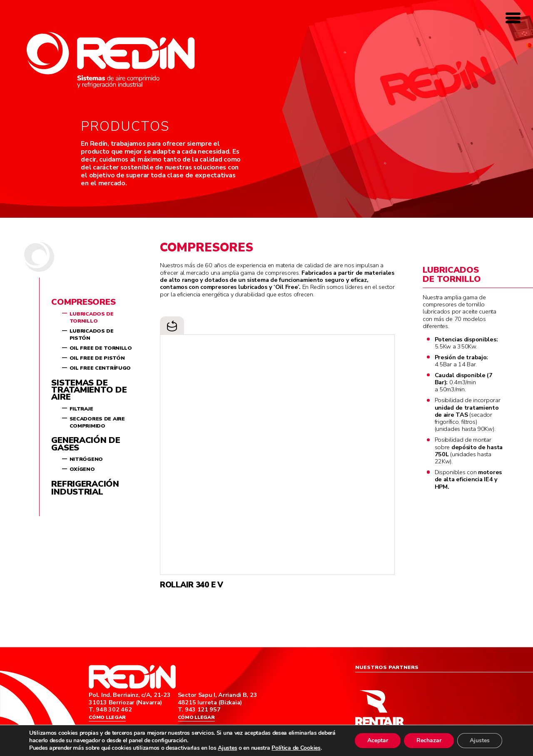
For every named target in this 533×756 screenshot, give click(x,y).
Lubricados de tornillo (92, 317)
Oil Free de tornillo (101, 348)
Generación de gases (86, 444)
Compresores (83, 302)
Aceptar (378, 740)
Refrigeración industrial (85, 488)
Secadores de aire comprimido (97, 422)
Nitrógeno (86, 459)
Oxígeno (82, 469)
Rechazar (429, 740)
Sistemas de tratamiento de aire (89, 390)
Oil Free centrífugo (100, 368)
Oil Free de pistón (97, 358)
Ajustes (227, 748)
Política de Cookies (296, 748)
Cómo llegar (107, 718)
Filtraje (81, 409)
